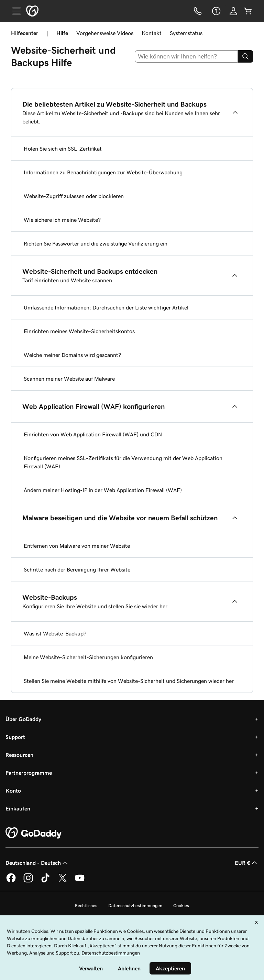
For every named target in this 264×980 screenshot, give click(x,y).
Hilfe (62, 33)
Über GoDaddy (23, 719)
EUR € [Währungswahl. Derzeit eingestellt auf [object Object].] (247, 863)
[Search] (245, 56)
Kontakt (152, 33)
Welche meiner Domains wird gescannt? (72, 355)
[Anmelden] (233, 11)
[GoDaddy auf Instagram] (28, 881)
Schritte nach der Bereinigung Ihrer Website (77, 569)
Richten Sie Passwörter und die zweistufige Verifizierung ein (96, 243)
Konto (13, 791)
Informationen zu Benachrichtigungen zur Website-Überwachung (103, 172)
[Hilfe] (216, 11)
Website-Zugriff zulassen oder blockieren (74, 196)
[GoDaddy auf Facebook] (11, 881)
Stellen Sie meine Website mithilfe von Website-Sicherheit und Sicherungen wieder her (129, 681)
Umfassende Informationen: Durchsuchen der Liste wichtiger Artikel (106, 307)
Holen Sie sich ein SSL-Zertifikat (63, 149)
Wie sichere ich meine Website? (62, 220)
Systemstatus (186, 33)
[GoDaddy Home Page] (34, 833)
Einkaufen (18, 808)
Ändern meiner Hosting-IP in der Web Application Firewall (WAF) (103, 490)
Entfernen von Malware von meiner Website (77, 546)
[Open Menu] (14, 11)
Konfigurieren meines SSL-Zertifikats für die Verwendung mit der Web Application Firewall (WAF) (123, 462)
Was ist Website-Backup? (55, 633)
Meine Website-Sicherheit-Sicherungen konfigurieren (88, 657)
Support (15, 737)
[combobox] (186, 56)
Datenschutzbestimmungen (135, 906)
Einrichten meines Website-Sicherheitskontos (79, 331)
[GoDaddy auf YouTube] (80, 881)
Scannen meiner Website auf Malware (69, 379)
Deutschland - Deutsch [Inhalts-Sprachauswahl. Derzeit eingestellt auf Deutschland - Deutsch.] (37, 863)
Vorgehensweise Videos (105, 33)
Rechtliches (86, 906)
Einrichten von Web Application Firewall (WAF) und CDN (93, 434)
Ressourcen (19, 755)
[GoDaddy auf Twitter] (63, 881)
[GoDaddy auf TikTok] (45, 881)
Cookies (181, 906)
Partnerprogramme (29, 773)
